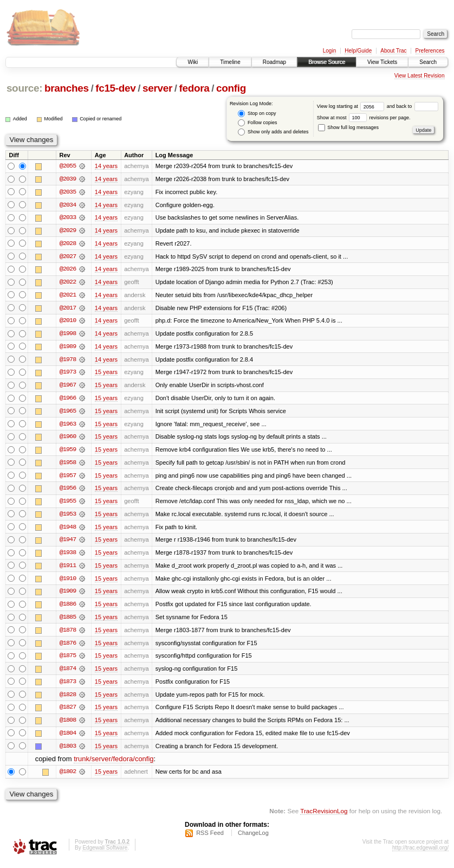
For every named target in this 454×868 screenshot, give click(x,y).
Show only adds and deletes (273, 132)
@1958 (68, 465)
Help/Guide (358, 51)
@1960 (68, 439)
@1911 (68, 569)
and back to (413, 106)
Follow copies (257, 123)
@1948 (68, 530)
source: (24, 88)
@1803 (68, 751)
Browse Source (327, 62)
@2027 (68, 257)
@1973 (68, 374)
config (231, 88)
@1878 (68, 634)
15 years (106, 374)
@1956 (68, 491)
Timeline (230, 62)
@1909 (68, 595)
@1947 (68, 543)
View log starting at (352, 106)
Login (329, 51)
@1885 (68, 621)
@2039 (68, 179)
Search (428, 62)
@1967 (68, 387)
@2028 (68, 244)
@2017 (68, 309)
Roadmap (274, 62)
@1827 (68, 712)
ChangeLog (253, 839)
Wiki (193, 62)
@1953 (68, 517)
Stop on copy (257, 114)
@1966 (68, 400)
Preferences (430, 51)
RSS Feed (210, 839)
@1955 (68, 504)
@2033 (68, 218)
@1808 (68, 725)
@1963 (68, 426)
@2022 (68, 283)
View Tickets (382, 62)
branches (67, 88)
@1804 (68, 738)
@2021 (68, 296)
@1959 (68, 452)
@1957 (68, 478)
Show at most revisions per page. (364, 118)
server (157, 88)
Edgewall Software (105, 854)
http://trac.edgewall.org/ (420, 854)
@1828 (68, 699)
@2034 (68, 205)
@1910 (68, 582)
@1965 (68, 413)
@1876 (68, 647)
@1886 (68, 608)
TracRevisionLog (324, 817)
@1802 (68, 777)
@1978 (68, 361)
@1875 (68, 660)
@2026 (68, 270)
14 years (106, 166)
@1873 (68, 686)
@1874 (68, 673)
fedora (194, 88)
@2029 (68, 231)
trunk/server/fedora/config (114, 765)
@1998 (68, 335)
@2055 (68, 166)
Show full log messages (348, 127)
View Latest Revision (420, 76)
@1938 (68, 556)
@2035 (68, 192)
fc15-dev (115, 88)
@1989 (68, 348)
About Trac (393, 51)
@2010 (68, 322)
